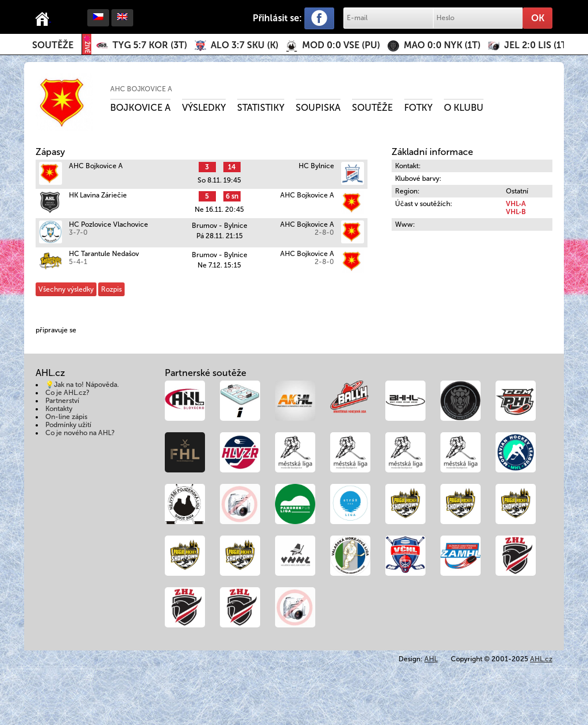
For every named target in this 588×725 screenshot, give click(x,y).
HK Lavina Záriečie (98, 195)
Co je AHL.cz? (67, 393)
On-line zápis (66, 417)
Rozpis (111, 289)
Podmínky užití (68, 425)
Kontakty (59, 409)
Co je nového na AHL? (80, 433)
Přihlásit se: (277, 18)
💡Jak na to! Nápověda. (82, 385)
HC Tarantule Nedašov (104, 254)
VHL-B (516, 212)
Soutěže (53, 45)
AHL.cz (541, 659)
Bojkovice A (140, 108)
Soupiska (318, 108)
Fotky (418, 108)
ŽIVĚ (87, 44)
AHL (431, 659)
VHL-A (516, 204)
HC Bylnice (316, 166)
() (150, 45)
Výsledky (204, 108)
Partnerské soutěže (206, 373)
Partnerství (62, 401)
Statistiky (261, 108)
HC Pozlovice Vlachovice (109, 224)
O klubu (464, 108)
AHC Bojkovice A (141, 89)
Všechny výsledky (66, 289)
